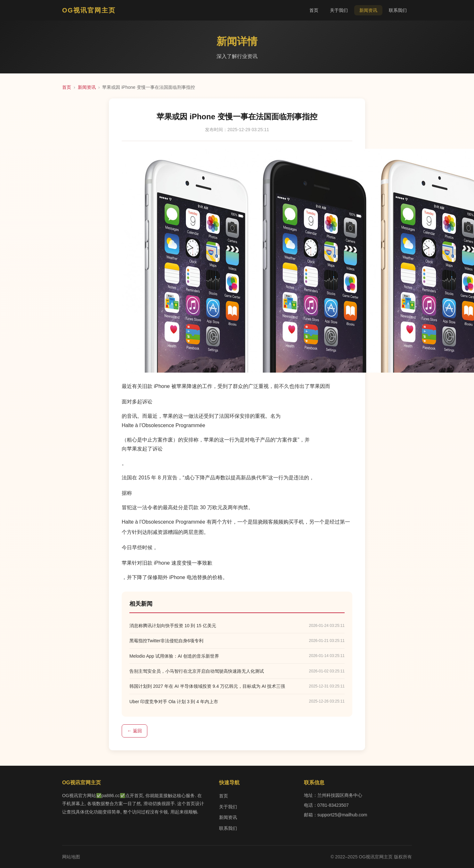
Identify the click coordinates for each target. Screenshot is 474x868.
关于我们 (339, 10)
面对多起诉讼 (137, 402)
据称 (127, 493)
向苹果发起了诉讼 (142, 449)
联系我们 (398, 10)
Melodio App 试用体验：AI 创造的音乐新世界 (174, 656)
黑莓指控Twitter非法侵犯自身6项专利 (166, 641)
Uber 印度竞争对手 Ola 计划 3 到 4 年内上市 (174, 702)
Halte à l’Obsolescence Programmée (163, 425)
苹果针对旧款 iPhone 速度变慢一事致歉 (167, 563)
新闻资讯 (368, 10)
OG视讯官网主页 (89, 10)
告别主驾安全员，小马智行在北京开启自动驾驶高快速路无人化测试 (197, 671)
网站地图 (71, 857)
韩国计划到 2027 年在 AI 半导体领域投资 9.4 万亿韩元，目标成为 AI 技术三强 (207, 686)
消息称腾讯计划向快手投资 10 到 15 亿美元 (173, 626)
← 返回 (135, 731)
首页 (314, 10)
